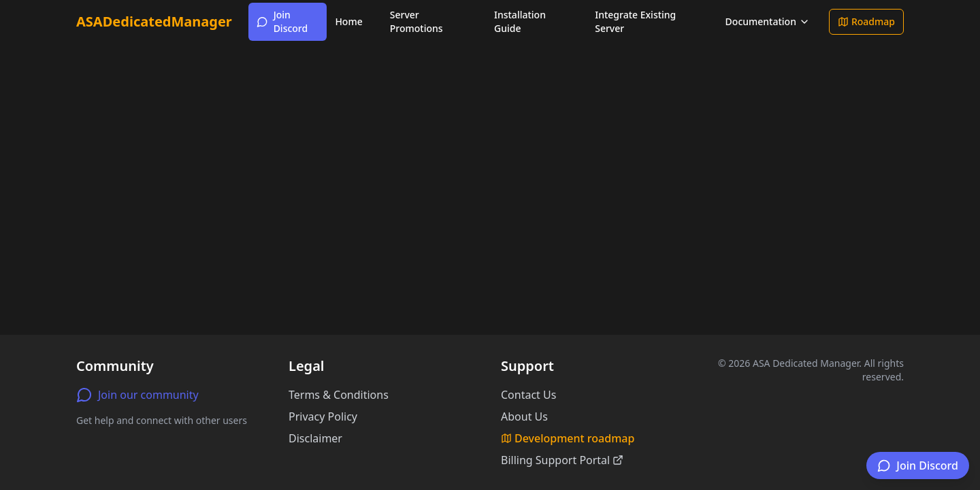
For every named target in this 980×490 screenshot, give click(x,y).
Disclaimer (315, 438)
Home (348, 21)
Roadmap (866, 21)
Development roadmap (568, 438)
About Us (524, 416)
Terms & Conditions (339, 395)
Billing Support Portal (562, 460)
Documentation (768, 21)
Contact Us (528, 395)
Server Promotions (416, 21)
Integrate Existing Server (635, 21)
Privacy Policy (323, 416)
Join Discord (282, 21)
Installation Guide (520, 21)
